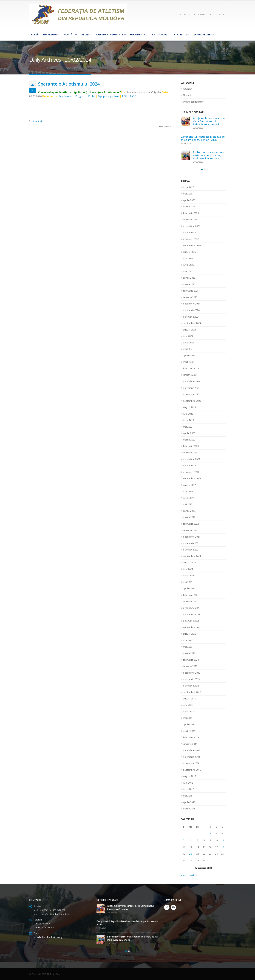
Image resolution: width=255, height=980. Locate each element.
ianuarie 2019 (190, 743)
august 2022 (190, 485)
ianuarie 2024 (190, 375)
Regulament (66, 96)
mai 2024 (188, 349)
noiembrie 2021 (191, 543)
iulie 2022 (188, 491)
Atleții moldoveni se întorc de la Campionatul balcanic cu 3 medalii (209, 121)
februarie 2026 (191, 213)
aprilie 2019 (189, 724)
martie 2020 (189, 653)
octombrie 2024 (191, 317)
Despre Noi (184, 14)
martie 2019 (189, 730)
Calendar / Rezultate (110, 35)
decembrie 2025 (192, 226)
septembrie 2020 (192, 627)
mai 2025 (188, 271)
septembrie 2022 (192, 478)
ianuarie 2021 (190, 601)
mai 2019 (188, 718)
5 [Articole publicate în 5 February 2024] (184, 840)
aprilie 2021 (189, 588)
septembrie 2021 (192, 556)
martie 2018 (189, 808)
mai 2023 (188, 427)
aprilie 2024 (189, 355)
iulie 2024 (188, 336)
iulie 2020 (188, 640)
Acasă (35, 35)
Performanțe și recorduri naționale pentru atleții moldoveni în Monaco (208, 155)
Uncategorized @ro (193, 102)
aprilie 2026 (189, 200)
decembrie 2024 (192, 304)
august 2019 (190, 698)
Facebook (167, 907)
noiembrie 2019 (191, 679)
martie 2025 (189, 284)
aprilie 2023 (189, 433)
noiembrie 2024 (191, 310)
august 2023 (190, 407)
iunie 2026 (189, 187)
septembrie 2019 (192, 692)
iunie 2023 (189, 420)
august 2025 (190, 252)
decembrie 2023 (192, 381)
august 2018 (190, 776)
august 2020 (190, 633)
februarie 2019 (191, 737)
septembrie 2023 (192, 401)
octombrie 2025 (191, 239)
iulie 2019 (188, 705)
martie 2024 (189, 362)
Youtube (173, 907)
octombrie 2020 (191, 620)
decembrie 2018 (192, 750)
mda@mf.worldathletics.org (48, 937)
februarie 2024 (191, 368)
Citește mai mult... (165, 127)
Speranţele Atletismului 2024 (69, 84)
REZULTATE (129, 96)
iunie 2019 (189, 711)
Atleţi (85, 35)
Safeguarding (203, 35)
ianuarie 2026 (190, 219)
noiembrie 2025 (191, 232)
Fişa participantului (109, 96)
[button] (202, 170)
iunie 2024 (189, 342)
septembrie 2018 (192, 769)
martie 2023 (189, 439)
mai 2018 (188, 795)
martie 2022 (189, 517)
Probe (92, 96)
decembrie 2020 (192, 608)
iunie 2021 (189, 575)
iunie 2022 (189, 498)
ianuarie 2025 (190, 297)
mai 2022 (188, 504)
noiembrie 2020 (191, 614)
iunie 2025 (189, 265)
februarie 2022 (191, 523)
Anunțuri (37, 121)
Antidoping (159, 35)
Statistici (180, 35)
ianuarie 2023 (190, 452)
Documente (138, 35)
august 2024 (190, 329)
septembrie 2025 (192, 245)
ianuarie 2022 (190, 530)
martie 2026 (189, 207)
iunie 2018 (189, 789)
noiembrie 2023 (191, 388)
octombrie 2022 (191, 472)
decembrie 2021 (192, 536)
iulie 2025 (188, 258)
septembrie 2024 (192, 323)
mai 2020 (188, 646)
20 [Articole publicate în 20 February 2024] (191, 853)
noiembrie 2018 (191, 756)
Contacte (200, 14)
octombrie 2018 (191, 763)
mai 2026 (188, 194)
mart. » (193, 875)
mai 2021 (188, 582)
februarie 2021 (191, 595)
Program (80, 96)
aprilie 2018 (189, 801)
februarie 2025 (191, 291)
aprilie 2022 (189, 510)
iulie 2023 (188, 414)
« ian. (184, 875)
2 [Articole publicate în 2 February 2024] (210, 833)
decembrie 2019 (192, 672)
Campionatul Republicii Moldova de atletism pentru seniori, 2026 (203, 138)
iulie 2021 (188, 569)
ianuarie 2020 (190, 666)
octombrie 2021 (191, 549)
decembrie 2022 (192, 459)
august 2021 (190, 562)
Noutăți (69, 35)
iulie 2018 (188, 782)
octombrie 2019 (191, 685)
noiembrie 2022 (191, 465)
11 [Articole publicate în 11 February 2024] (223, 840)
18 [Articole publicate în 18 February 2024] (223, 846)
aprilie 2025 (189, 278)
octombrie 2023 (191, 394)
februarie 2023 (191, 446)
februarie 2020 (191, 659)
